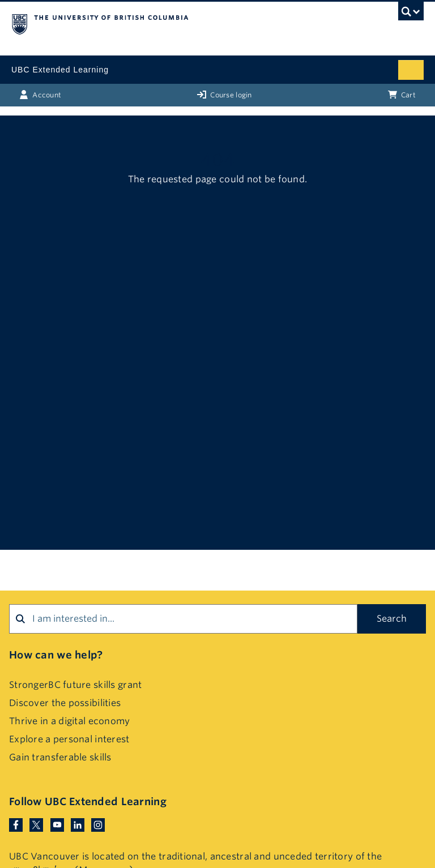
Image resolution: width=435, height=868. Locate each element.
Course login (225, 95)
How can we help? (56, 655)
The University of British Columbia (156, 23)
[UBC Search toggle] (411, 14)
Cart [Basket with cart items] (402, 95)
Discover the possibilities (65, 703)
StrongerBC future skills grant (75, 685)
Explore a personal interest (69, 739)
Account (40, 95)
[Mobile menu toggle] (411, 70)
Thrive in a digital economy (70, 721)
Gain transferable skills (60, 757)
